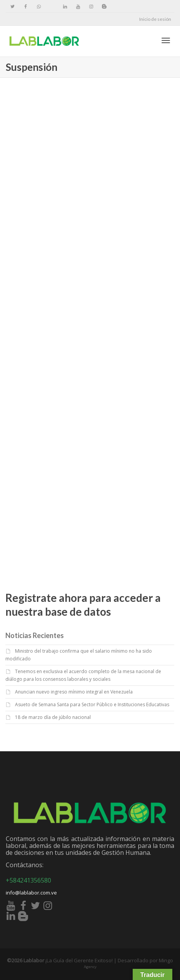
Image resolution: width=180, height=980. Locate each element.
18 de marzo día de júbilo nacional (53, 717)
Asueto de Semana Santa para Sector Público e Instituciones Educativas (92, 704)
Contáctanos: (25, 865)
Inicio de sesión (155, 19)
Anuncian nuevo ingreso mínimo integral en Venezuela (74, 692)
